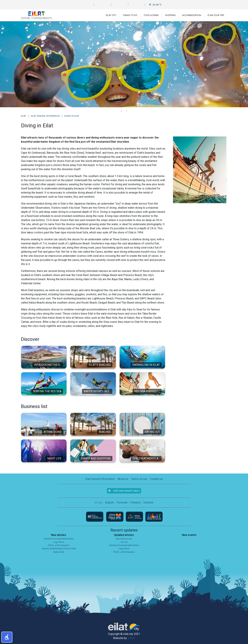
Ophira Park (59, 552)
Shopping (170, 15)
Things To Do (130, 15)
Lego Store (59, 542)
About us (123, 479)
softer (131, 638)
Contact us (156, 479)
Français (135, 502)
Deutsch (148, 502)
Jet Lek (124, 542)
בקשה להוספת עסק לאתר (124, 491)
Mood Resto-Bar (124, 539)
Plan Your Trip (216, 15)
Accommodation (192, 15)
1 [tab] (122, 111)
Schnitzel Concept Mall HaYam (59, 539)
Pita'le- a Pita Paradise (59, 545)
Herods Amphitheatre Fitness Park (59, 549)
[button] (7, 637)
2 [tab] (127, 111)
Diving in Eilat (72, 116)
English (109, 502)
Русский (122, 502)
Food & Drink (151, 15)
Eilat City (111, 15)
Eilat (24, 116)
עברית (98, 502)
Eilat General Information (45, 116)
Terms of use (139, 479)
